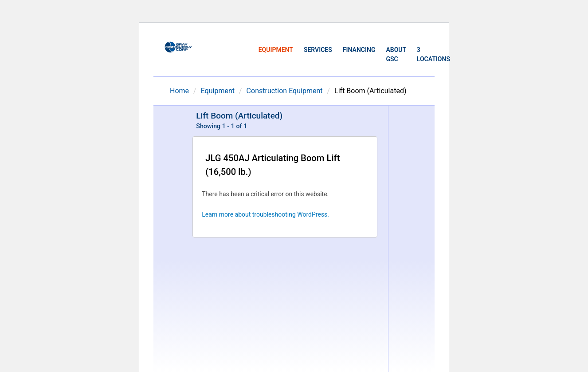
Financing (359, 50)
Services (318, 50)
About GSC (396, 54)
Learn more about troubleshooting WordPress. (265, 214)
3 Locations (433, 54)
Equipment (276, 50)
